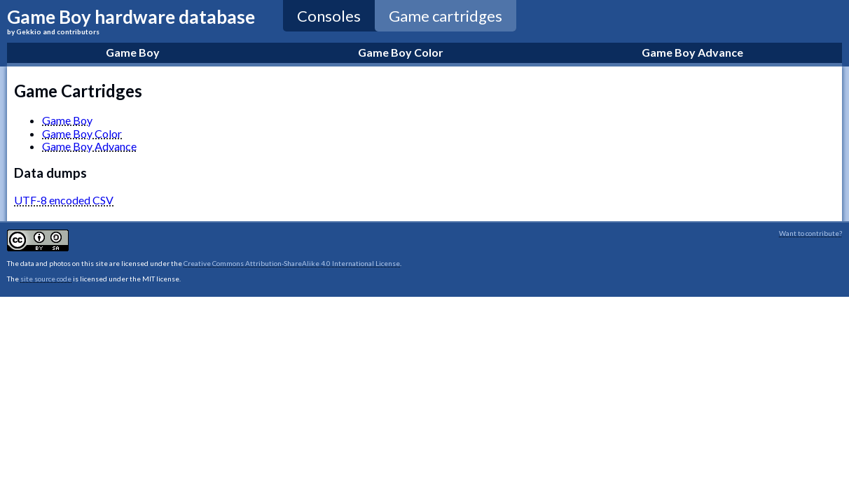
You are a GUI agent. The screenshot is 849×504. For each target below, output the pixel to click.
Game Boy (67, 120)
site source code (46, 279)
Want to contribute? (810, 233)
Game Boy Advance (89, 146)
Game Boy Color (82, 133)
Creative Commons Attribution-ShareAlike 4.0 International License (292, 263)
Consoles (329, 16)
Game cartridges (446, 16)
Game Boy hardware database (131, 21)
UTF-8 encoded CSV (64, 200)
